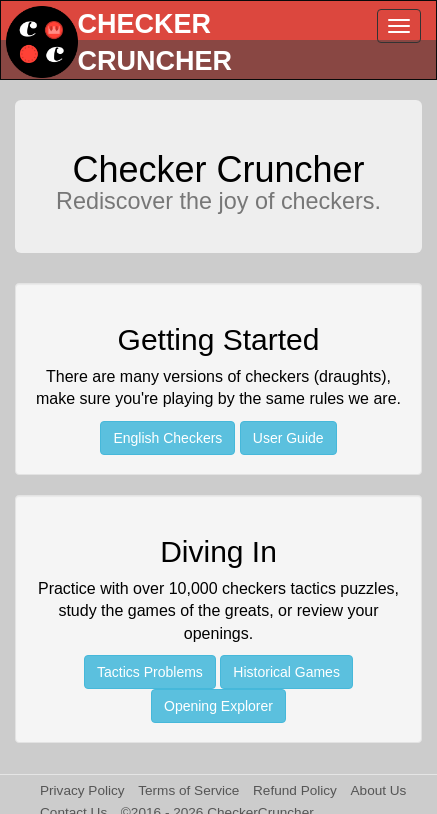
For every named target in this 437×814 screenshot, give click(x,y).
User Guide (288, 438)
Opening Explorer (218, 706)
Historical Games (286, 672)
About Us (379, 790)
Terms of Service (188, 790)
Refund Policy (295, 790)
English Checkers (167, 438)
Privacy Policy (82, 790)
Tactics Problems (150, 672)
